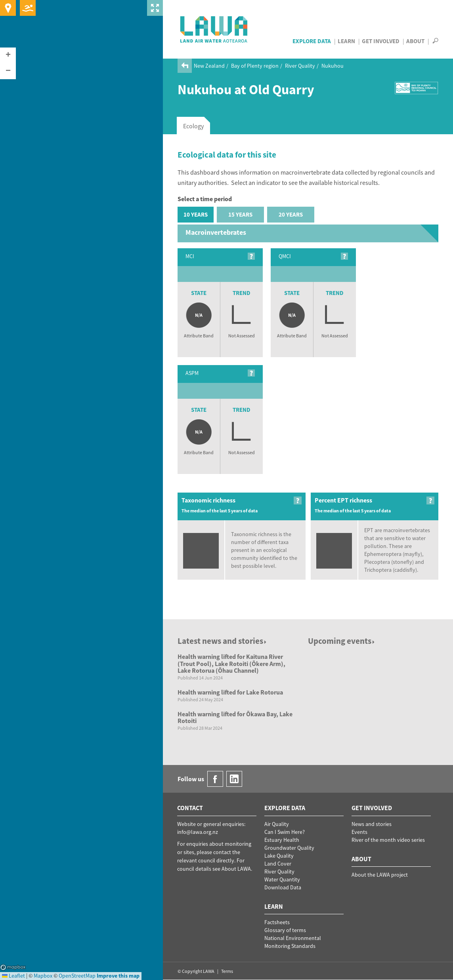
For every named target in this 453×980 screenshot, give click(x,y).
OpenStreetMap (77, 976)
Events (359, 832)
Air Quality (277, 824)
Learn (346, 41)
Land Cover (278, 864)
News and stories (372, 824)
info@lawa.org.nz (198, 832)
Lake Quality (279, 856)
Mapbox (13, 967)
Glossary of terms (285, 930)
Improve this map (118, 976)
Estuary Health (282, 840)
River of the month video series (388, 840)
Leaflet (13, 976)
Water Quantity (282, 879)
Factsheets (277, 922)
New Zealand (209, 66)
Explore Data (312, 41)
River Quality (300, 66)
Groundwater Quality (289, 848)
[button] (8, 55)
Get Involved (381, 41)
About (415, 41)
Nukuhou (333, 66)
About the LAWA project (380, 875)
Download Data (283, 887)
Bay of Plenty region (255, 66)
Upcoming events (342, 641)
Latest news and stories (223, 641)
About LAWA (236, 869)
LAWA (214, 29)
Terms (227, 971)
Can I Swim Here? (285, 832)
